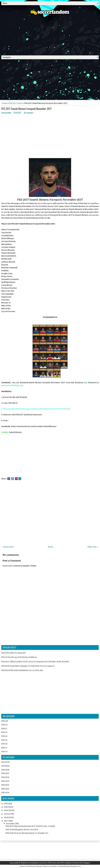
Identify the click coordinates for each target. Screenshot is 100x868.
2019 (6, 814)
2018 (6, 817)
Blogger (87, 863)
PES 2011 (5, 773)
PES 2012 (5, 777)
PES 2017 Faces (16, 103)
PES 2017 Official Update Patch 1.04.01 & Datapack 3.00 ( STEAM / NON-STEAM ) (35, 662)
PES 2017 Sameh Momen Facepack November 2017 (26, 109)
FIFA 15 (4, 740)
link (85, 383)
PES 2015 (5, 789)
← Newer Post (7, 547)
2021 (6, 807)
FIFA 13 (4, 732)
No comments (29, 113)
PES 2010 (5, 770)
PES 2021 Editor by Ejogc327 (14, 653)
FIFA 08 (5, 721)
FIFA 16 (4, 744)
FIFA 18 (4, 751)
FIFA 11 (4, 729)
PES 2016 (5, 793)
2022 (6, 804)
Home (5, 103)
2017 (6, 821)
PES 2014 (5, 785)
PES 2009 (5, 766)
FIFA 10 (4, 725)
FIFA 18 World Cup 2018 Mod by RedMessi (19, 657)
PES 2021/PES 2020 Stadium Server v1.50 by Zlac (22, 670)
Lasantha (53, 866)
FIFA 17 (4, 748)
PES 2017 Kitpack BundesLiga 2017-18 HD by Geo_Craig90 (30, 826)
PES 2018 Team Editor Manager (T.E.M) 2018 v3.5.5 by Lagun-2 (28, 666)
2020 (6, 810)
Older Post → (93, 547)
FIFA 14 (4, 736)
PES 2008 (5, 762)
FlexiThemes (31, 866)
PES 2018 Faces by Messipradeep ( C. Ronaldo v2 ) (27, 833)
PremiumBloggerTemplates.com (69, 866)
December (11, 824)
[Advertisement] (50, 34)
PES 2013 (5, 781)
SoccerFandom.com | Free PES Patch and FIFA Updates (49, 863)
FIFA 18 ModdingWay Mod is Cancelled (22, 830)
